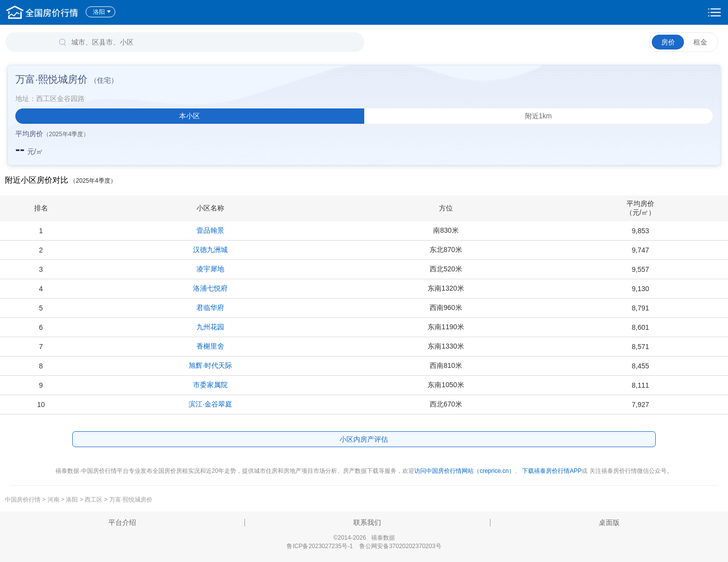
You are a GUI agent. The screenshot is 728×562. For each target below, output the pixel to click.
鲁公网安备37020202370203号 (400, 546)
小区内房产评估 (364, 439)
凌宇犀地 (210, 269)
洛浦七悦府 (210, 288)
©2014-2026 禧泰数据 (364, 538)
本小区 (190, 116)
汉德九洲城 (210, 250)
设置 (715, 12)
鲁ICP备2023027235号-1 (319, 546)
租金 (700, 42)
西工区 (94, 500)
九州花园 (210, 327)
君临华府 (210, 307)
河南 (53, 500)
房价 (668, 42)
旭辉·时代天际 (210, 365)
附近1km (538, 116)
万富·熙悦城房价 (131, 500)
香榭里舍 (210, 346)
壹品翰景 (210, 230)
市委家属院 (210, 385)
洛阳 (102, 12)
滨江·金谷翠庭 (210, 404)
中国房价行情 (24, 500)
